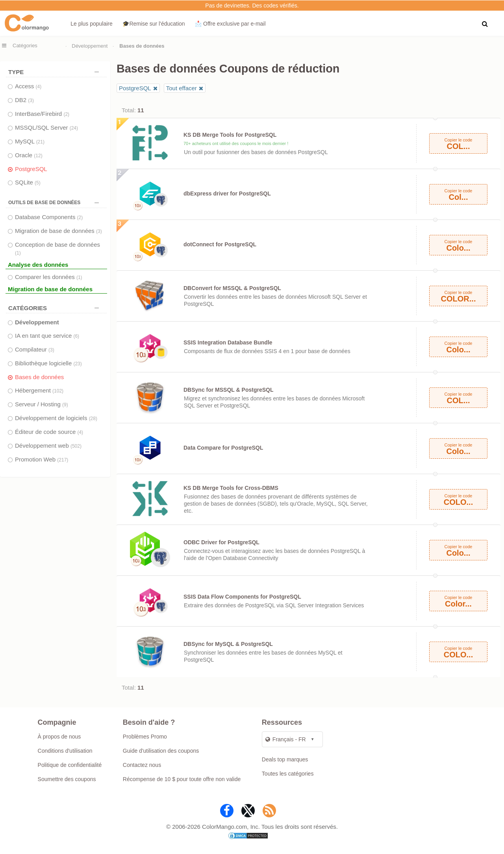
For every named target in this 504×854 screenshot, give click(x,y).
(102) (58, 391)
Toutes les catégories (288, 774)
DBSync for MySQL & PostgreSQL (228, 644)
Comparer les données (49, 277)
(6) (76, 336)
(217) (63, 460)
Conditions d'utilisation (65, 751)
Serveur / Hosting (42, 404)
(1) (18, 253)
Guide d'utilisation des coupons (161, 751)
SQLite (28, 182)
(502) (76, 446)
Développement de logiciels (56, 418)
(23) (77, 364)
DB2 (24, 100)
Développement (90, 46)
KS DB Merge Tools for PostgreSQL (230, 135)
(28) (93, 419)
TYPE (56, 72)
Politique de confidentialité (70, 765)
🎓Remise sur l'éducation (154, 24)
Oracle (29, 155)
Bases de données (39, 377)
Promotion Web (42, 459)
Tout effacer (182, 88)
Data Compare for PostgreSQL (223, 448)
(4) (39, 87)
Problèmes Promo (145, 737)
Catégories (25, 46)
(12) (38, 156)
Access (28, 86)
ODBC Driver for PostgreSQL (221, 542)
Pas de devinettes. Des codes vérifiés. (252, 6)
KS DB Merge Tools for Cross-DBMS (231, 488)
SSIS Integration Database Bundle (228, 342)
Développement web (48, 446)
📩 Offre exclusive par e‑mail (230, 24)
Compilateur (35, 349)
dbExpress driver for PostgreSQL (227, 193)
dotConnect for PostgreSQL (220, 244)
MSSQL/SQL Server (46, 127)
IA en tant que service (47, 336)
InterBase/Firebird (42, 114)
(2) (66, 114)
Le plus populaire (92, 24)
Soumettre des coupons (67, 779)
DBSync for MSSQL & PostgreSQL (228, 390)
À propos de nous (59, 737)
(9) (65, 405)
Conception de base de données (57, 248)
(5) (38, 183)
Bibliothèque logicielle (48, 363)
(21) (40, 142)
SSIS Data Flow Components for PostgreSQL (242, 597)
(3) (31, 100)
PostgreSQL (31, 169)
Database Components (49, 217)
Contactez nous (142, 765)
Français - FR (286, 739)
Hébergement (39, 390)
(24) (74, 128)
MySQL (30, 141)
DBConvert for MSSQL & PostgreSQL (232, 288)
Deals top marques (285, 759)
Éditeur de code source (49, 432)
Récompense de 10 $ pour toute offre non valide (182, 779)
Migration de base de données (58, 231)
